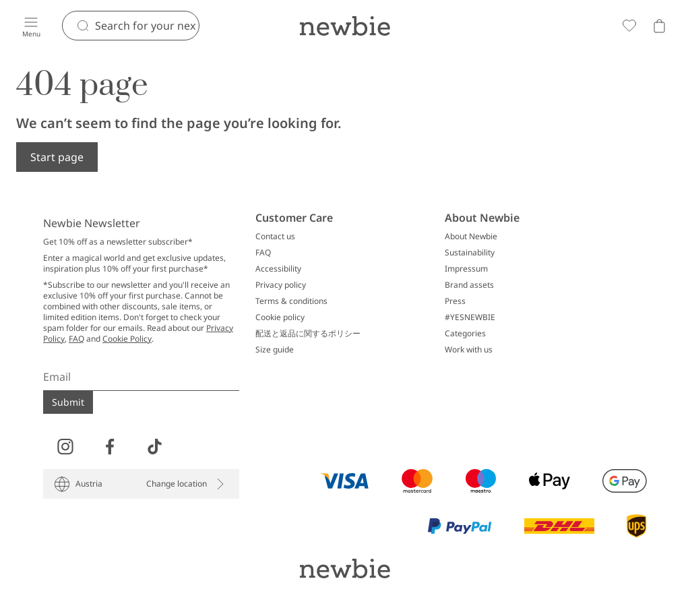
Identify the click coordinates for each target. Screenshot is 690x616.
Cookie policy (280, 317)
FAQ (76, 339)
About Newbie (471, 237)
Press (455, 301)
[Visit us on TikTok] (154, 447)
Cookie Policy (127, 339)
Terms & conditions (291, 301)
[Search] (147, 26)
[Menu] (31, 26)
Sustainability (470, 253)
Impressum (466, 269)
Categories (465, 334)
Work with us (469, 350)
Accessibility (278, 269)
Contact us (275, 237)
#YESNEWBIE (470, 317)
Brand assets (469, 285)
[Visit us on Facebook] (110, 447)
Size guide (275, 350)
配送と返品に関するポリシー (308, 334)
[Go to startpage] (345, 26)
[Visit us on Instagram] (65, 447)
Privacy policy (281, 285)
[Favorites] (629, 26)
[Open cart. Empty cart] (659, 26)
